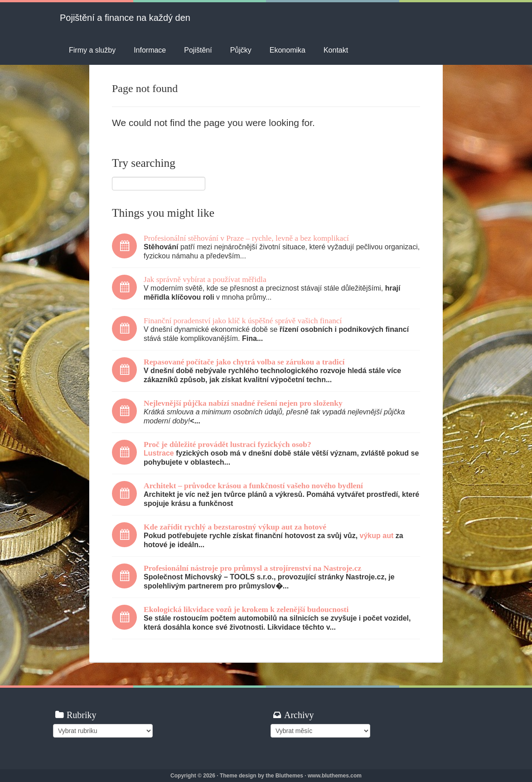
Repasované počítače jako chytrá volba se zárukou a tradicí (244, 362)
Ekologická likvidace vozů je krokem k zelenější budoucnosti (246, 609)
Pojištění (198, 50)
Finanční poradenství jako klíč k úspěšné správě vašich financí (243, 321)
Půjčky (241, 50)
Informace (150, 50)
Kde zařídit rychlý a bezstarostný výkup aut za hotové (235, 527)
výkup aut (377, 536)
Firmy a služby (92, 50)
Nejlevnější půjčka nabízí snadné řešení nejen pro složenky (243, 403)
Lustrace (159, 453)
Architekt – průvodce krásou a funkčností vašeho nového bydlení (253, 486)
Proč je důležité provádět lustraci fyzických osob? (227, 444)
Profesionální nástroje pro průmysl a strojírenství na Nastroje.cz (252, 568)
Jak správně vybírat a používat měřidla (205, 279)
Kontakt (336, 50)
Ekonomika (288, 50)
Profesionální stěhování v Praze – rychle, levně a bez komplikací (246, 238)
